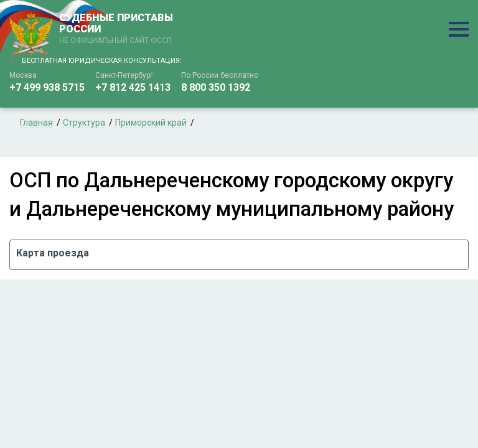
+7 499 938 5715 (47, 87)
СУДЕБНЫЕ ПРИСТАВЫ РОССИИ (118, 29)
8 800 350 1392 (216, 87)
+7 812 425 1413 (133, 87)
